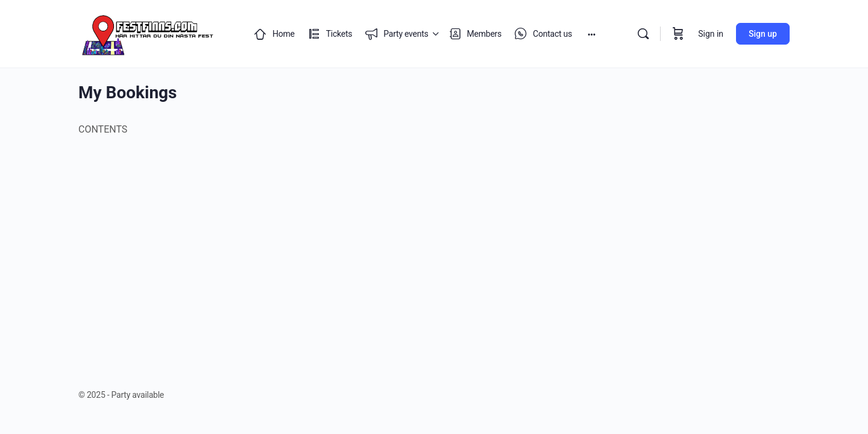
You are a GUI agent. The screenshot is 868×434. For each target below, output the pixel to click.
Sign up (763, 34)
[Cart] (678, 34)
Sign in (711, 34)
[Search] (643, 34)
